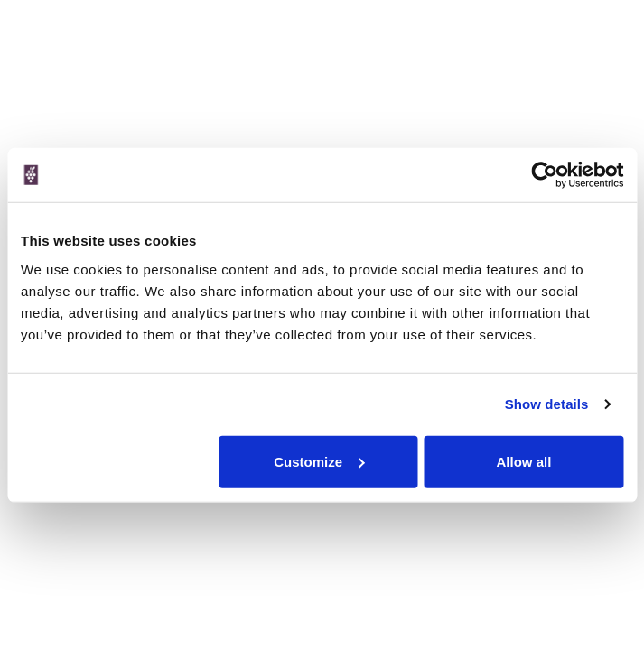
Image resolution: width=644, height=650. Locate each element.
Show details (547, 404)
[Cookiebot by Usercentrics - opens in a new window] (544, 175)
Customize (319, 461)
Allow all (524, 461)
